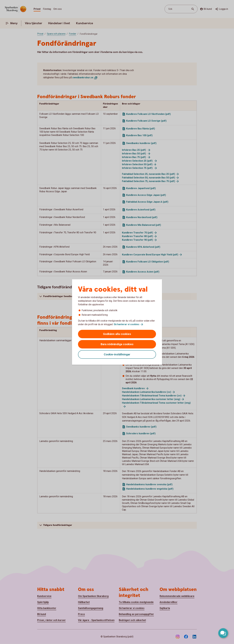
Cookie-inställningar (117, 354)
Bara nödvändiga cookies (117, 344)
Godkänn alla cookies (117, 334)
